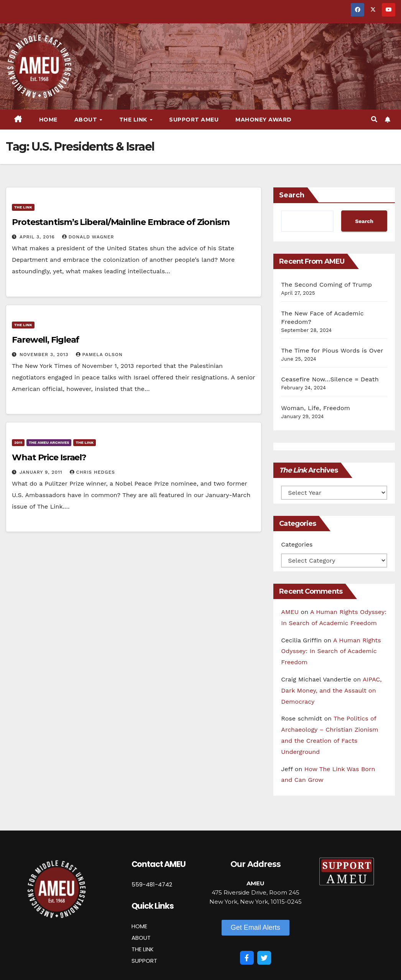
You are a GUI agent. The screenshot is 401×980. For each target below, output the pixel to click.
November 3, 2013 (45, 355)
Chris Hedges (92, 472)
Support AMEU (194, 120)
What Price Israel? (49, 457)
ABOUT (141, 938)
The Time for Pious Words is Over (332, 350)
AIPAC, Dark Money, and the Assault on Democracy (331, 690)
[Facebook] (247, 958)
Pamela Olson (99, 355)
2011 (18, 442)
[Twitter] (264, 958)
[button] (374, 119)
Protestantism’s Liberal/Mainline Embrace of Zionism (121, 222)
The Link (134, 120)
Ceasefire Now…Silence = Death (330, 379)
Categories (297, 544)
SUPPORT (144, 961)
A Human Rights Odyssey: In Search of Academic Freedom (331, 651)
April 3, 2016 (38, 237)
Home (48, 120)
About (87, 120)
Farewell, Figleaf (45, 340)
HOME (139, 926)
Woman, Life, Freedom (316, 408)
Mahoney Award (264, 120)
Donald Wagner (88, 237)
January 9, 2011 (42, 472)
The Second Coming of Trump (326, 285)
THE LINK (143, 949)
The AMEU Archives (49, 442)
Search (292, 195)
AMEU (290, 612)
